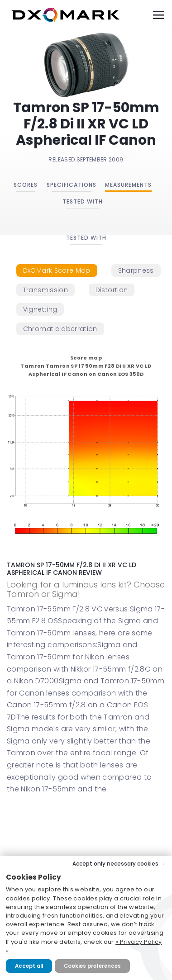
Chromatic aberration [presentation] (60, 329)
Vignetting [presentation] (40, 309)
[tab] (57, 270)
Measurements (128, 185)
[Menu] (158, 15)
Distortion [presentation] (112, 290)
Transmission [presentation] (45, 290)
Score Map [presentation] (57, 270)
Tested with (83, 201)
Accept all (29, 966)
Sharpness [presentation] (136, 270)
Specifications (72, 185)
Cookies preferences (92, 966)
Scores (26, 185)
